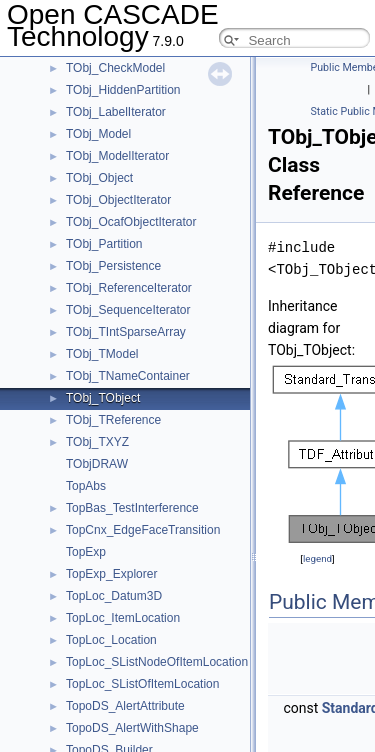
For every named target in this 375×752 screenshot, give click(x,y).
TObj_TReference (113, 420)
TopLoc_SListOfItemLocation (142, 684)
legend (317, 558)
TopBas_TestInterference (132, 508)
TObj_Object (99, 178)
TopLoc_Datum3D (114, 596)
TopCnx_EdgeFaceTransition (143, 530)
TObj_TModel (102, 354)
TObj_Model (98, 134)
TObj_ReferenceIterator (129, 288)
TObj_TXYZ (97, 442)
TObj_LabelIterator (116, 112)
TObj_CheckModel (115, 68)
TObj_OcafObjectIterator (131, 222)
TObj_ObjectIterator (118, 200)
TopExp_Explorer (111, 574)
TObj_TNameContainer (128, 376)
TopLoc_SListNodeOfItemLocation (157, 662)
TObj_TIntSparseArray (126, 332)
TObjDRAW (97, 464)
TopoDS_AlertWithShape (132, 728)
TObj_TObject (103, 398)
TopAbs (86, 486)
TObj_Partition (104, 244)
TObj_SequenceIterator (128, 310)
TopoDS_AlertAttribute (125, 706)
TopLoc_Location (111, 640)
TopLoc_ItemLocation (123, 618)
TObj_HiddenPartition (123, 90)
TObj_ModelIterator (117, 156)
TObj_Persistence (113, 266)
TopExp (86, 552)
